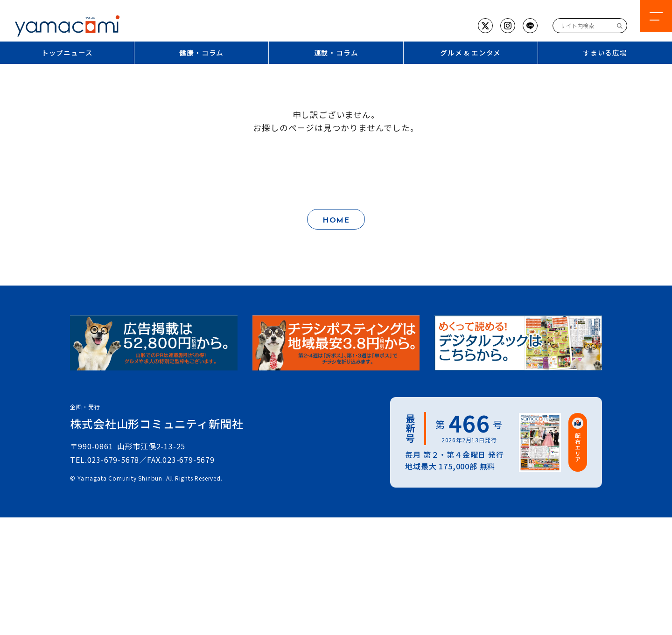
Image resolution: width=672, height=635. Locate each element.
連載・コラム (336, 52)
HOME (336, 221)
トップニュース (67, 52)
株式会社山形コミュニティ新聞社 (157, 423)
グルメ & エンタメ (470, 52)
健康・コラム (201, 52)
